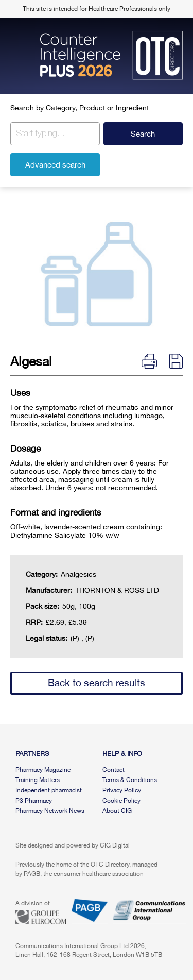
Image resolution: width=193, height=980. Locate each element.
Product (92, 108)
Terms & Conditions (130, 780)
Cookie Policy (121, 801)
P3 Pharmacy (34, 801)
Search (143, 134)
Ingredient (132, 108)
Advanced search (55, 165)
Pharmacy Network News (50, 811)
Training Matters (38, 780)
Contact (113, 770)
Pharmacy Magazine (43, 770)
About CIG (117, 811)
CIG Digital (115, 845)
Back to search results (97, 683)
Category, (62, 108)
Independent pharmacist (49, 790)
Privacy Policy (122, 790)
